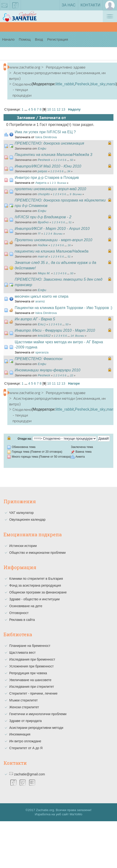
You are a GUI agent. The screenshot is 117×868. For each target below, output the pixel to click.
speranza (42, 352)
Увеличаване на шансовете (30, 680)
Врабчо (43, 222)
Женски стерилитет (24, 707)
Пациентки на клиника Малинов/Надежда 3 (53, 155)
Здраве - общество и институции (34, 599)
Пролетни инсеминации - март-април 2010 (53, 240)
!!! (39, 234)
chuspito (44, 194)
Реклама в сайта (22, 620)
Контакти (90, 5)
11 (54, 109)
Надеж (43, 245)
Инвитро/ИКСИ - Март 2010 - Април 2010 (52, 229)
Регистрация (58, 39)
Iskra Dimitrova (46, 137)
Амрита (41, 183)
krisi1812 (44, 336)
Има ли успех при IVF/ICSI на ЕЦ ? (45, 132)
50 (72, 160)
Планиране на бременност (30, 646)
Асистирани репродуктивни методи (36, 728)
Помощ (25, 39)
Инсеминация (20, 734)
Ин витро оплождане (25, 741)
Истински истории (23, 546)
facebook (15, 6)
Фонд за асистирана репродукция (35, 585)
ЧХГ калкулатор (21, 513)
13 (63, 109)
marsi (111, 84)
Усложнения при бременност (31, 666)
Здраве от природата (25, 721)
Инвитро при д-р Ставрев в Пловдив (47, 178)
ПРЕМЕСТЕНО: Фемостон (38, 359)
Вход (39, 39)
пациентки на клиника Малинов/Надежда (52, 251)
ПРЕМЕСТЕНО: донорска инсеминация (49, 143)
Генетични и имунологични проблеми (38, 714)
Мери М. (44, 273)
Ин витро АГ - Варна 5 (35, 319)
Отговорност (19, 613)
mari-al (43, 256)
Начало (8, 39)
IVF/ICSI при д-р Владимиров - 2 (43, 217)
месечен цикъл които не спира (42, 296)
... (26, 109)
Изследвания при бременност (32, 659)
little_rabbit (65, 84)
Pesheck (82, 84)
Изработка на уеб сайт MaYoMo (59, 814)
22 (72, 375)
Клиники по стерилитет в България (36, 579)
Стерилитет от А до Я (26, 748)
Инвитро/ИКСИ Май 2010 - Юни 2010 (48, 166)
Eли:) (42, 324)
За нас (69, 5)
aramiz (40, 301)
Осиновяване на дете (26, 606)
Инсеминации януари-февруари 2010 (47, 370)
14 (72, 336)
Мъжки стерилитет (23, 700)
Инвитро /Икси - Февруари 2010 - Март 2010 (55, 330)
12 (58, 109)
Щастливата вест (22, 653)
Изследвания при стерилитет (32, 687)
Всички (62, 183)
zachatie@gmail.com (29, 774)
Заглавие (26, 117)
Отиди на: (25, 439)
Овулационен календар (27, 520)
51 (70, 222)
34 (69, 171)
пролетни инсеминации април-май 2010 (50, 189)
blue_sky (98, 84)
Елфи (42, 148)
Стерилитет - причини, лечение (33, 693)
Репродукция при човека (28, 673)
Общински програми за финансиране (38, 592)
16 (69, 245)
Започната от (53, 117)
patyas (43, 171)
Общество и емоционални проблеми (37, 553)
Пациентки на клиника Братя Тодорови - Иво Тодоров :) (63, 308)
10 (49, 109)
